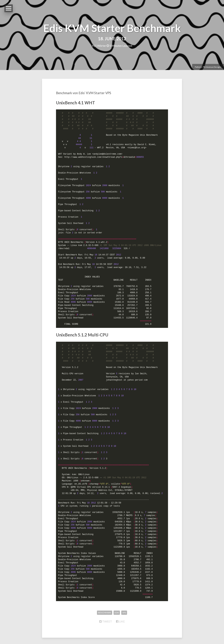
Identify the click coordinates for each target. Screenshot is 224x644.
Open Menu (9, 8)
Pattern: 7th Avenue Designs (208, 67)
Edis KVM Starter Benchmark (112, 28)
